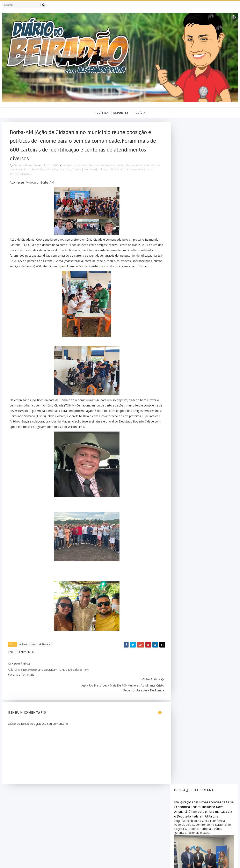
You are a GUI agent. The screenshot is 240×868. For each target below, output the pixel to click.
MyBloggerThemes (67, 861)
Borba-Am (17, 172)
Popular (189, 371)
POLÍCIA (140, 113)
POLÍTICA (101, 113)
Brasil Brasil (40, 172)
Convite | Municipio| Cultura (98, 172)
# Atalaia (45, 652)
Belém (121, 167)
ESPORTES (121, 113)
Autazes (94, 167)
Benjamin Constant (138, 167)
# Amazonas (28, 652)
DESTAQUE (124, 172)
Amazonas (70, 167)
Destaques (140, 172)
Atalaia (83, 167)
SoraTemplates (25, 861)
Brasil (28, 172)
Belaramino (108, 167)
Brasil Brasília (58, 172)
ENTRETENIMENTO (33, 176)
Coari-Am (74, 172)
